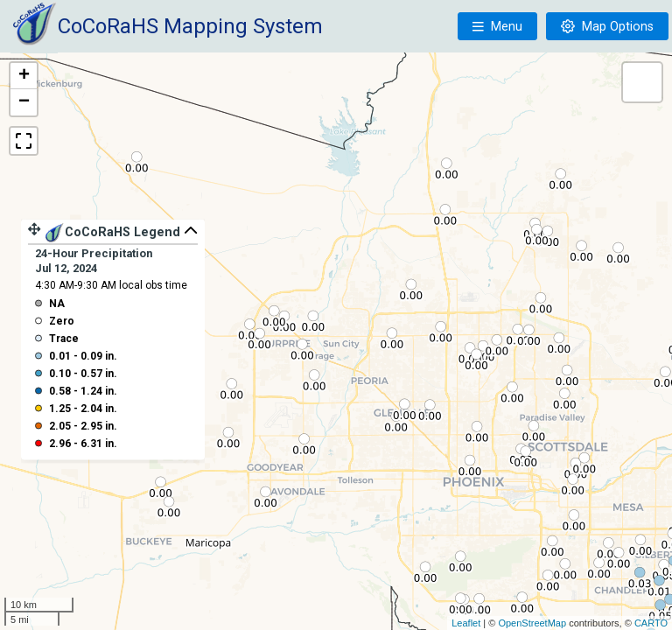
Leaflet (466, 623)
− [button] (24, 102)
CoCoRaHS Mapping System (190, 26)
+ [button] (24, 76)
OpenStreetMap (532, 623)
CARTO (651, 623)
